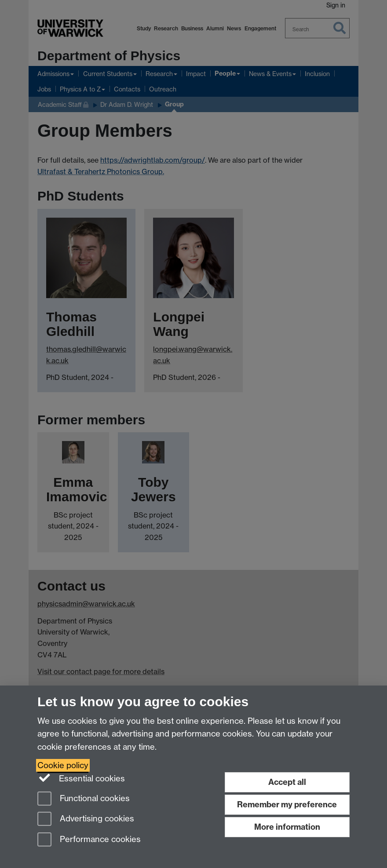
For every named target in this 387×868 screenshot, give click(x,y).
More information (287, 827)
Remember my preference (287, 804)
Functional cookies (84, 799)
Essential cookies (81, 778)
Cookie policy (63, 765)
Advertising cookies (86, 819)
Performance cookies (89, 840)
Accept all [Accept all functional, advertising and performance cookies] (287, 782)
